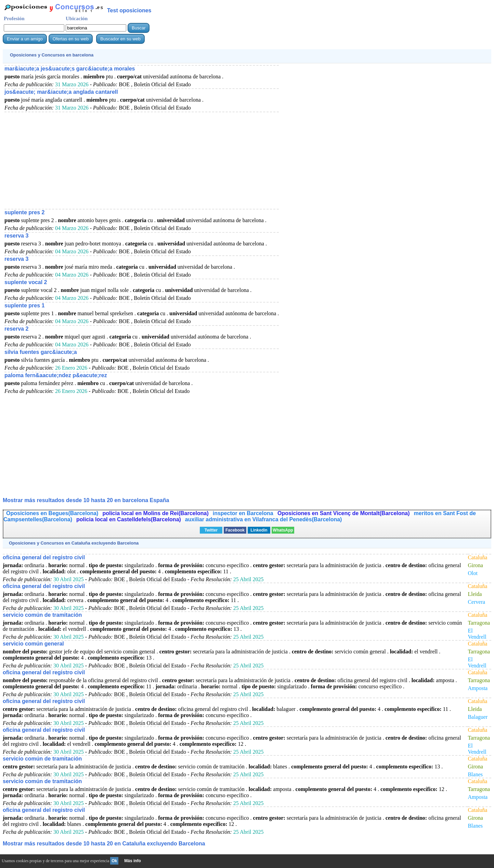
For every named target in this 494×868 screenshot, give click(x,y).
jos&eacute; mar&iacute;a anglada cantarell (61, 92)
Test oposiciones (129, 10)
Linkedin (259, 530)
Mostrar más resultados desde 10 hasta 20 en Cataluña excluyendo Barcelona (104, 844)
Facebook (235, 530)
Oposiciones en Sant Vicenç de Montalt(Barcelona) (343, 513)
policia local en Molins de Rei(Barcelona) (155, 513)
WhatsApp (283, 530)
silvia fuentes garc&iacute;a (41, 352)
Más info (133, 861)
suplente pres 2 (24, 212)
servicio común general (33, 644)
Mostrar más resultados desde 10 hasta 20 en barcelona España (86, 500)
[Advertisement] (142, 160)
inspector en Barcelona (244, 513)
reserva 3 (16, 236)
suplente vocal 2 (26, 282)
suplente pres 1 (24, 305)
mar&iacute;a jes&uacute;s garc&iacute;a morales (70, 69)
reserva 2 (16, 329)
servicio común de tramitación (42, 615)
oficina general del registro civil (44, 557)
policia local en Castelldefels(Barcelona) (129, 519)
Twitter (211, 530)
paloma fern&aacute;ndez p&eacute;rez (56, 375)
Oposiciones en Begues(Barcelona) (52, 513)
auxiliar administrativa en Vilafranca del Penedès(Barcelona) (264, 519)
